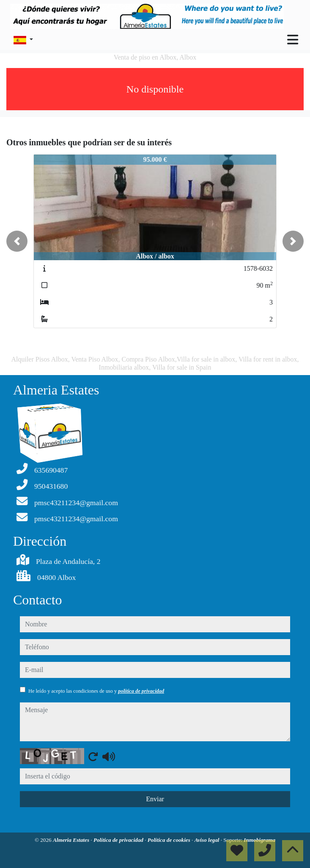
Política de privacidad (119, 840)
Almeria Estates (72, 840)
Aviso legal (208, 840)
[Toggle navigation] (293, 40)
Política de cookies (170, 840)
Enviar (155, 799)
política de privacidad (141, 691)
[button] (17, 241)
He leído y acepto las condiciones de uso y (96, 691)
